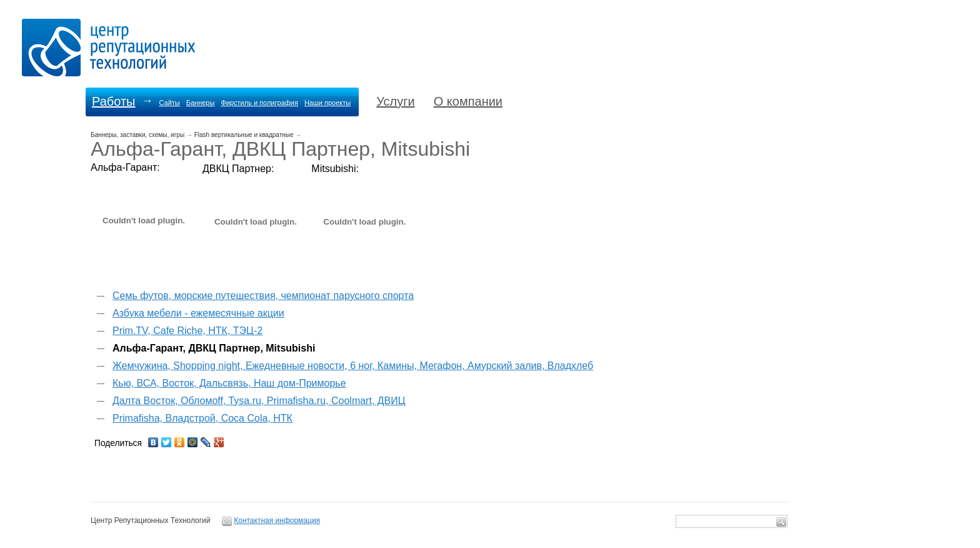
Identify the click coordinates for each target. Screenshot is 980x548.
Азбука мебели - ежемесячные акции (198, 313)
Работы (113, 101)
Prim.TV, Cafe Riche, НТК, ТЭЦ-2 (187, 331)
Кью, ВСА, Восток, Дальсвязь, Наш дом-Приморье (229, 383)
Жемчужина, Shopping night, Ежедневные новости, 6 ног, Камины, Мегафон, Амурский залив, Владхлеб (353, 366)
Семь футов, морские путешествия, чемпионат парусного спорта (263, 296)
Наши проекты (327, 103)
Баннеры (201, 103)
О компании (468, 101)
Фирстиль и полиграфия (259, 103)
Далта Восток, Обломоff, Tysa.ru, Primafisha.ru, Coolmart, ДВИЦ (259, 401)
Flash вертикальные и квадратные (244, 135)
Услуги (396, 101)
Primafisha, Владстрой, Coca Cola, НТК (202, 418)
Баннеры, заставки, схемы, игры (137, 135)
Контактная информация (277, 520)
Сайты (169, 103)
